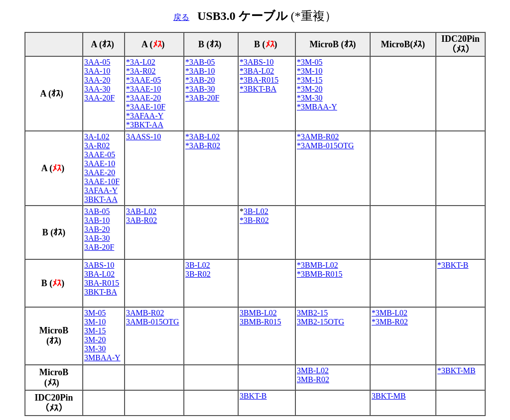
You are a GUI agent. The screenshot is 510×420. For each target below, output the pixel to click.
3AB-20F (99, 247)
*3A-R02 (141, 71)
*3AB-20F (202, 98)
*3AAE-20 (143, 98)
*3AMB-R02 (318, 137)
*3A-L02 (141, 62)
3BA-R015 (102, 283)
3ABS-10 (99, 265)
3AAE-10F (102, 181)
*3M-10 (310, 71)
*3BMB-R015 (320, 274)
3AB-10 (97, 220)
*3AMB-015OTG (325, 146)
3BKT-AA (101, 199)
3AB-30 (97, 238)
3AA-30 (97, 89)
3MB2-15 (312, 313)
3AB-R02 (141, 220)
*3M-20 (310, 89)
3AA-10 (97, 71)
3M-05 (95, 313)
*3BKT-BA (258, 89)
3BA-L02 (99, 274)
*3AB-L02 (202, 137)
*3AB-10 (200, 71)
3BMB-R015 (260, 322)
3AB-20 (97, 229)
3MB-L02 (313, 370)
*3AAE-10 (143, 89)
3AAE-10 (100, 163)
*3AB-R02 (203, 146)
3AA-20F (99, 98)
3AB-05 (97, 211)
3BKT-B (253, 396)
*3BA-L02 (257, 71)
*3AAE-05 (143, 80)
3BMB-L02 (258, 313)
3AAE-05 (100, 155)
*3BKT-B (453, 265)
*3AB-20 (200, 80)
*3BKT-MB (456, 370)
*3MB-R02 (390, 322)
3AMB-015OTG (153, 322)
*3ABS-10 (256, 62)
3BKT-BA (101, 292)
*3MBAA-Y (317, 107)
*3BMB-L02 (318, 265)
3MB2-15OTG (320, 322)
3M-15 (95, 331)
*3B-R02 (254, 220)
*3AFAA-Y (145, 116)
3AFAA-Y (101, 190)
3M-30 (95, 349)
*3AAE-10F (146, 107)
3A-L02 (97, 137)
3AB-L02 (141, 211)
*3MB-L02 (389, 313)
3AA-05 (97, 62)
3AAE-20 (100, 172)
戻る (181, 17)
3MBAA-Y (102, 358)
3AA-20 (97, 80)
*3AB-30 (200, 89)
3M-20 (95, 340)
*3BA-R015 (259, 80)
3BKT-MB (389, 396)
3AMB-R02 (145, 313)
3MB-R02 (313, 379)
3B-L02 (256, 211)
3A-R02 (97, 146)
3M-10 (95, 322)
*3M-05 (310, 62)
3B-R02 (198, 274)
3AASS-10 (143, 137)
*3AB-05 (200, 62)
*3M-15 (310, 80)
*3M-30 (310, 98)
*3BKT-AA (145, 125)
